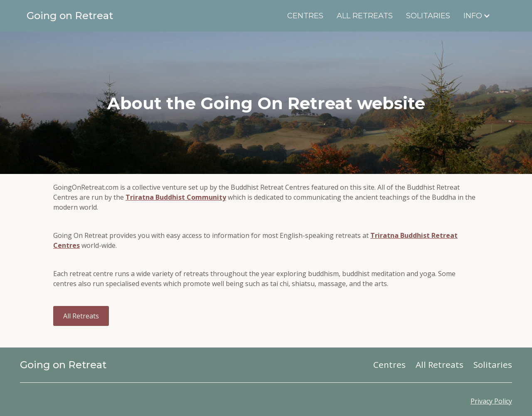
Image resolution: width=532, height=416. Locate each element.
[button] (481, 16)
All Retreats (365, 16)
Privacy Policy (491, 401)
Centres (305, 16)
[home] (92, 16)
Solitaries (428, 16)
